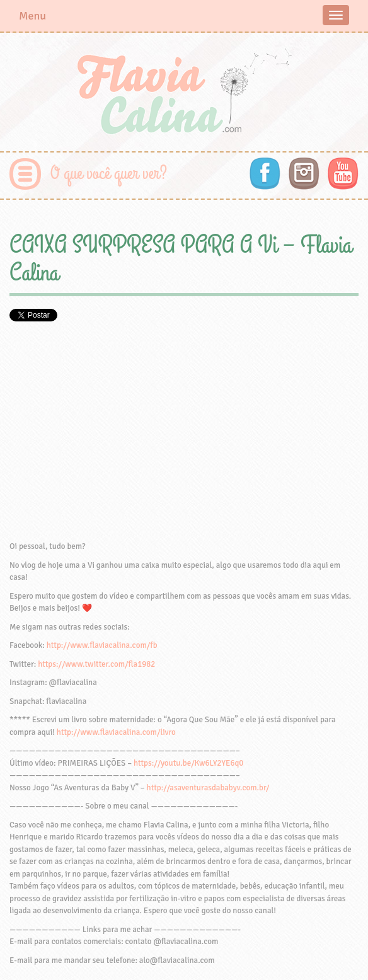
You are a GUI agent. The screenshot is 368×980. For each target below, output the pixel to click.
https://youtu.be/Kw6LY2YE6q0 (188, 763)
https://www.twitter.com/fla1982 (96, 664)
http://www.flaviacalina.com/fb (102, 645)
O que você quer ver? (109, 174)
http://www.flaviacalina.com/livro (116, 732)
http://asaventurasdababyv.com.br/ (208, 788)
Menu (32, 16)
